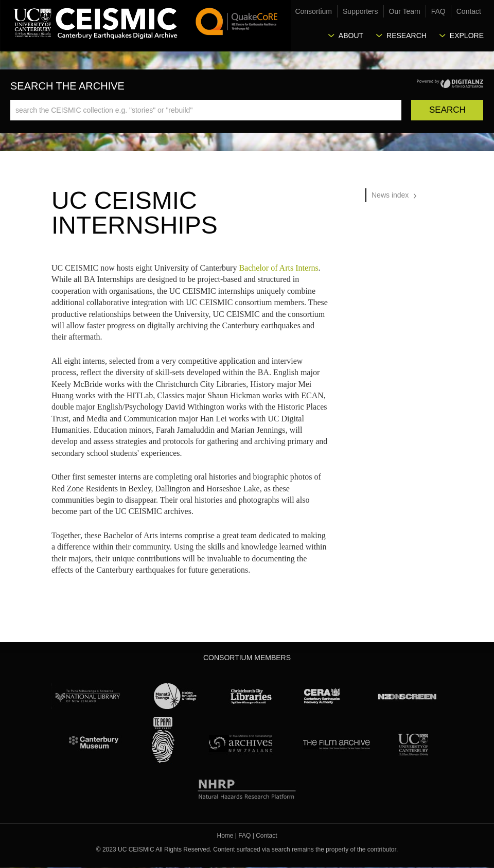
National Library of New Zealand (87, 696)
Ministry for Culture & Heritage (176, 696)
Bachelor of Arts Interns (278, 268)
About (351, 36)
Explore (467, 36)
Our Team (405, 11)
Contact (469, 11)
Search (447, 110)
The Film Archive (336, 743)
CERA (322, 696)
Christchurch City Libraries (251, 696)
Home (225, 836)
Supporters (360, 11)
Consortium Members (247, 658)
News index (390, 195)
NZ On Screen (407, 696)
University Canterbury (413, 743)
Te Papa (163, 740)
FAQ (438, 11)
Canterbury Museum (94, 743)
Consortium (313, 11)
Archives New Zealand (239, 743)
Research (407, 36)
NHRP (247, 787)
